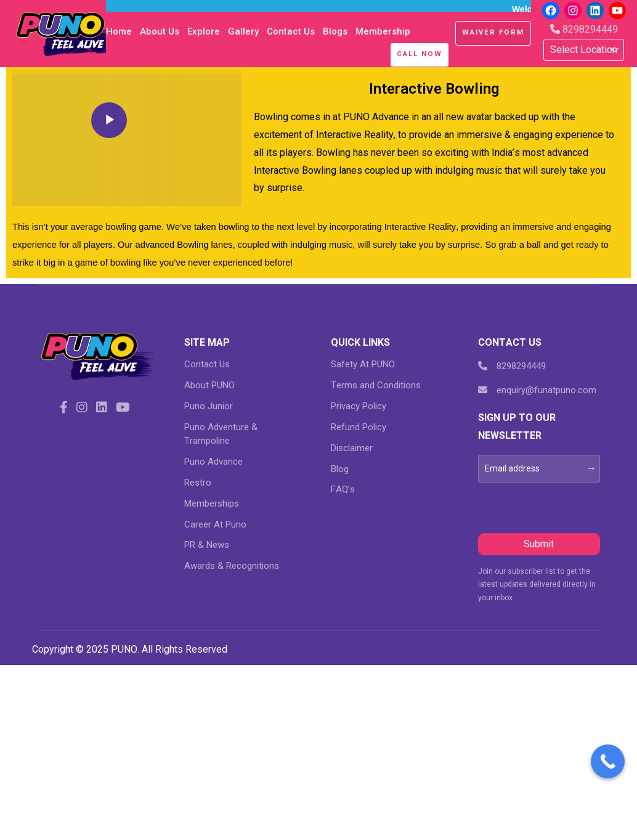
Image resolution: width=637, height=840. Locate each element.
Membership (383, 31)
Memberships (212, 504)
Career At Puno (215, 524)
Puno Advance (213, 462)
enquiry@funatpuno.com (537, 390)
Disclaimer (352, 448)
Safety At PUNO (363, 364)
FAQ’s (343, 489)
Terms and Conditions (376, 385)
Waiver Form (493, 32)
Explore (204, 31)
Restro (198, 483)
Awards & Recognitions (232, 566)
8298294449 (584, 29)
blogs (335, 31)
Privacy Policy (359, 406)
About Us (160, 31)
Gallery (243, 31)
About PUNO (209, 385)
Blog (340, 469)
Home (119, 31)
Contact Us (291, 31)
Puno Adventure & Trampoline (221, 434)
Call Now (420, 54)
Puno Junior (209, 406)
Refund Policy (359, 427)
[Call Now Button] (608, 761)
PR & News (207, 545)
